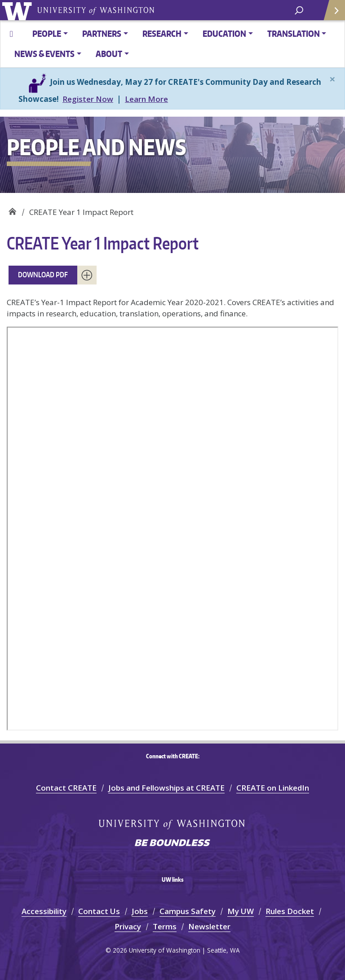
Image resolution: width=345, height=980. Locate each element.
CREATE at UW (12, 209)
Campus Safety (188, 911)
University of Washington (19, 10)
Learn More (146, 99)
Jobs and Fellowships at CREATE (166, 788)
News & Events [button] (44, 54)
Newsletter (209, 926)
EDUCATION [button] (224, 33)
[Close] (332, 79)
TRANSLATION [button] (294, 33)
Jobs (140, 911)
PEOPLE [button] (47, 33)
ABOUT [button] (109, 54)
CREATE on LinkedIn (273, 788)
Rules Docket (290, 911)
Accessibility (44, 911)
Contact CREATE (66, 788)
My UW (241, 911)
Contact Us (99, 911)
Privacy (128, 926)
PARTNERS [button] (102, 33)
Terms (165, 926)
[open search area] (299, 10)
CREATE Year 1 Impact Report (103, 243)
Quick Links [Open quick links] (331, 14)
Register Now (88, 99)
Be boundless (172, 844)
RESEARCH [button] (162, 33)
